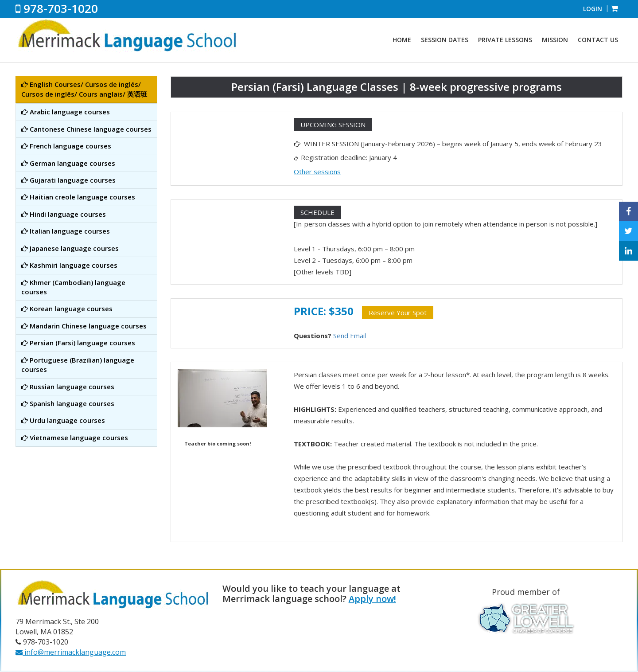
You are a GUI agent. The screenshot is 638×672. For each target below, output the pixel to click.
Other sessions (317, 172)
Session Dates (445, 40)
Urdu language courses (63, 420)
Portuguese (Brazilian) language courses (78, 365)
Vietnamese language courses (75, 438)
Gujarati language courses (68, 180)
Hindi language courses (64, 214)
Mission (555, 40)
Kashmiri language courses (69, 265)
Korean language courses (67, 309)
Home (402, 40)
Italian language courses (66, 231)
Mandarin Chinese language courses (84, 326)
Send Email (350, 336)
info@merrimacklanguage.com (71, 652)
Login (593, 9)
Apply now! (372, 599)
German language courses (68, 163)
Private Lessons (505, 40)
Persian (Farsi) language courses (78, 343)
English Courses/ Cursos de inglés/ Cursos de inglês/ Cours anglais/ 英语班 (84, 89)
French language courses (66, 146)
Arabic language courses (66, 112)
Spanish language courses (68, 403)
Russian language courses (68, 387)
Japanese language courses (70, 248)
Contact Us (598, 40)
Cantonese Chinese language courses (86, 129)
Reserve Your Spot (398, 313)
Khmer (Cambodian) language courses (73, 287)
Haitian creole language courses (78, 197)
